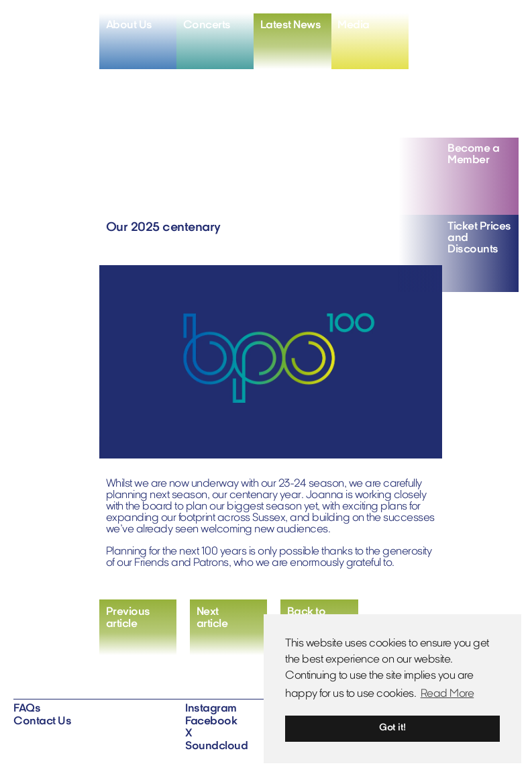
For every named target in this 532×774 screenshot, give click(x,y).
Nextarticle (212, 618)
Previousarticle (128, 618)
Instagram (211, 709)
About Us (129, 26)
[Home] (56, 35)
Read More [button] (447, 694)
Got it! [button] (392, 728)
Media (354, 26)
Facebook (211, 722)
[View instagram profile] (443, 26)
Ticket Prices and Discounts (479, 238)
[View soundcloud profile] (507, 26)
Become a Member (473, 155)
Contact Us (42, 722)
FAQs (27, 709)
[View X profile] (485, 26)
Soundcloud (216, 746)
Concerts (207, 26)
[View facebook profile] (464, 26)
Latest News (291, 26)
